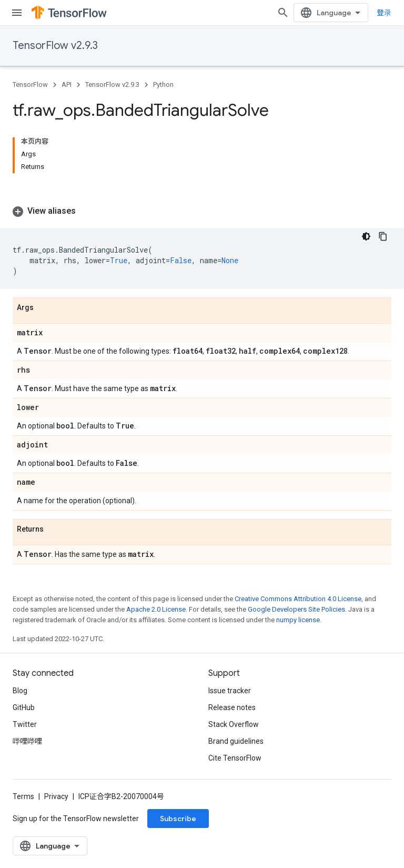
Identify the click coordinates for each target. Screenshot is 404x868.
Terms (23, 796)
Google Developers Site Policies (296, 609)
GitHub (24, 707)
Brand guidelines (236, 741)
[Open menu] (17, 13)
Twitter (25, 724)
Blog (20, 691)
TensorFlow (30, 84)
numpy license (298, 620)
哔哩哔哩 (27, 741)
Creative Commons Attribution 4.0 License (298, 599)
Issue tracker (230, 691)
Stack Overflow (234, 724)
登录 (384, 13)
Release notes (232, 707)
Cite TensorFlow (235, 758)
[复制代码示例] (383, 236)
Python (163, 84)
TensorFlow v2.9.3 (55, 46)
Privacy (56, 796)
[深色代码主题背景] (366, 236)
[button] (202, 211)
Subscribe (178, 819)
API (67, 84)
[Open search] (283, 13)
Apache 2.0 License (156, 609)
